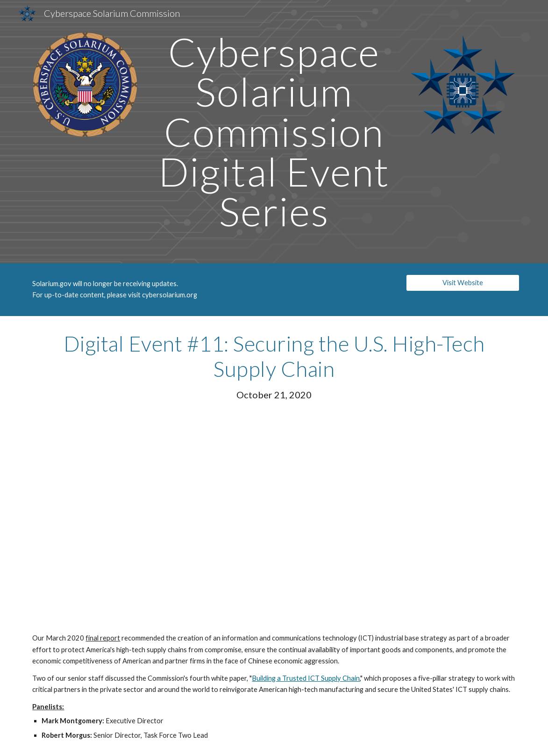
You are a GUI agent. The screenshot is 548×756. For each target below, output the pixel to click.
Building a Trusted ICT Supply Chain (306, 678)
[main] (274, 132)
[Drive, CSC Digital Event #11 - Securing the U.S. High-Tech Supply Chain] (274, 517)
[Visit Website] (463, 282)
